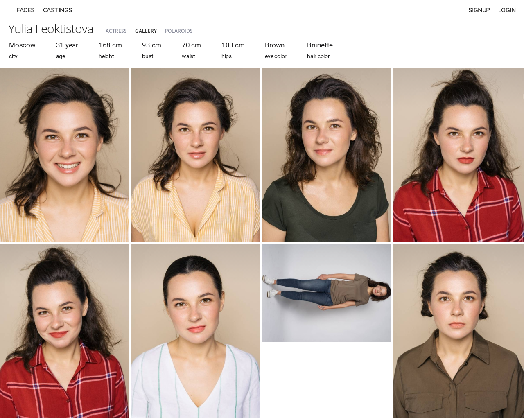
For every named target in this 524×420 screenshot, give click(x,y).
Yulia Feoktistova (51, 28)
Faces (26, 10)
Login (507, 10)
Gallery (146, 31)
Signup (479, 10)
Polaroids (179, 31)
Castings (58, 10)
